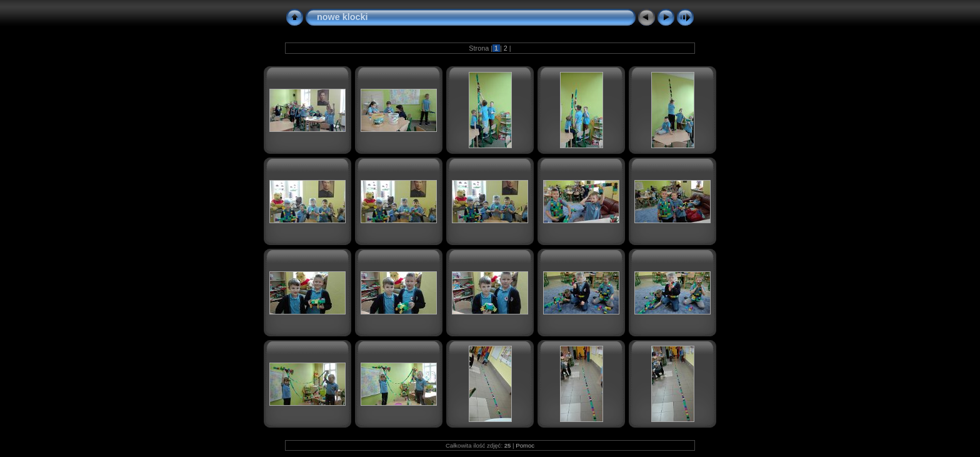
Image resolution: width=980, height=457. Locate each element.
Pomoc (525, 445)
